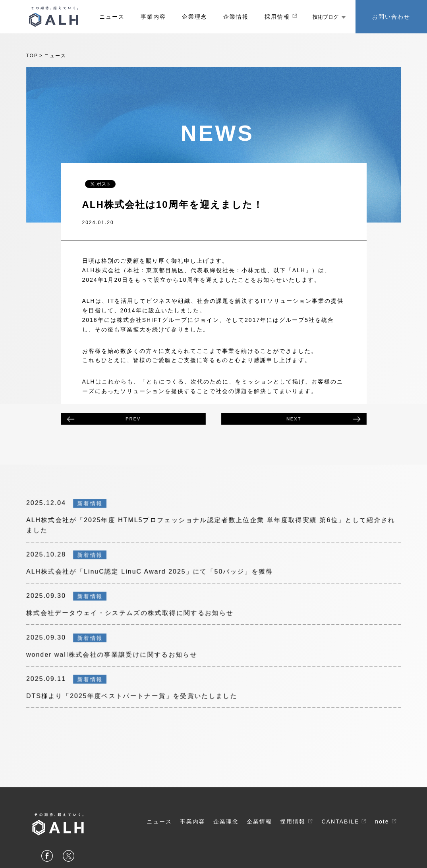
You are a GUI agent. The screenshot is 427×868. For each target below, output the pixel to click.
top (32, 56)
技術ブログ (329, 17)
